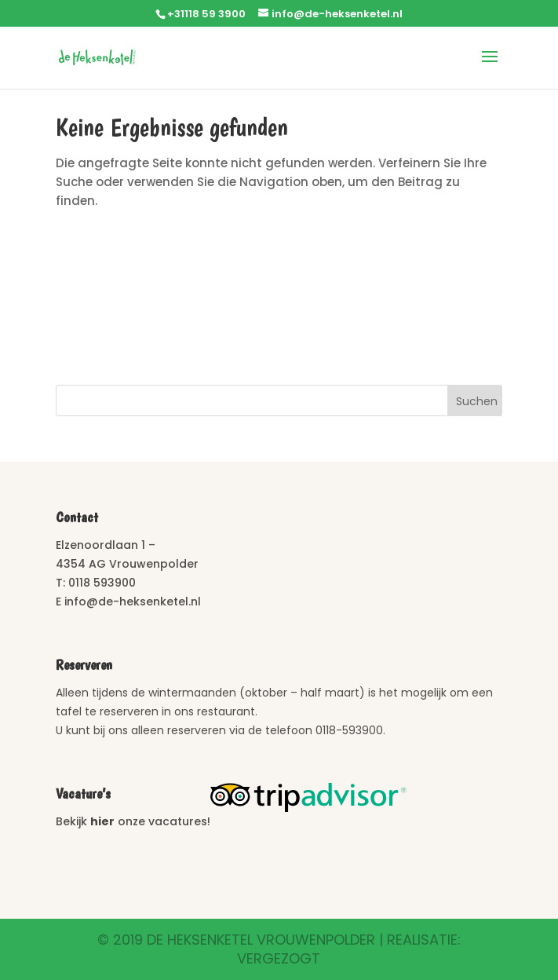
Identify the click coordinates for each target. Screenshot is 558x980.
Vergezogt (279, 958)
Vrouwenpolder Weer (279, 302)
